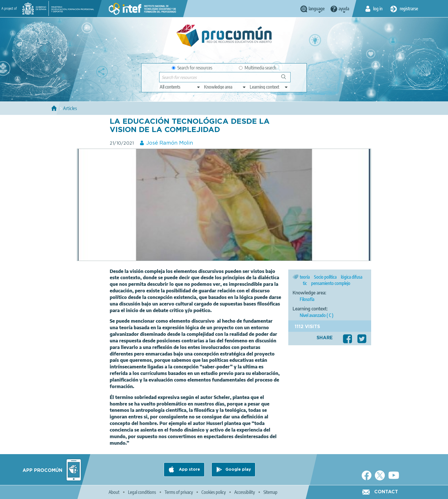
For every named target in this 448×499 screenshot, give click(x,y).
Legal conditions (142, 492)
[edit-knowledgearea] (225, 87)
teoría (305, 277)
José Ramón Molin (170, 143)
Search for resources (192, 68)
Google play (238, 470)
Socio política (325, 277)
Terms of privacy (179, 492)
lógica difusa (352, 277)
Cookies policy (214, 492)
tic (305, 283)
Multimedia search (258, 68)
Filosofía (307, 299)
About (114, 492)
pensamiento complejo (331, 283)
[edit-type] (180, 87)
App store (189, 470)
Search (286, 79)
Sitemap (270, 492)
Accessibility (245, 492)
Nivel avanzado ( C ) (317, 315)
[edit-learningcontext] (269, 87)
